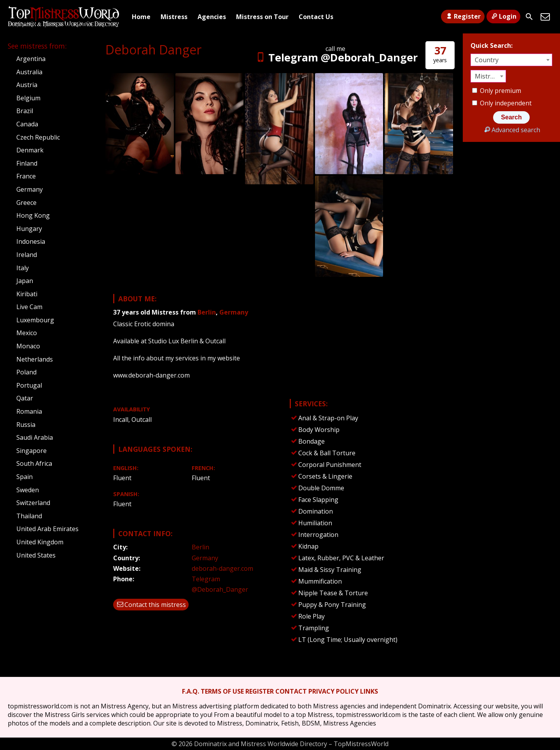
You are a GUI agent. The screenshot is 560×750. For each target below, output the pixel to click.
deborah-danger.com (222, 568)
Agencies (212, 17)
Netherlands (35, 359)
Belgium (28, 98)
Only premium (497, 91)
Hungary (29, 229)
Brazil (25, 111)
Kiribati (27, 294)
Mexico (27, 333)
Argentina (31, 59)
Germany (234, 312)
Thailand (29, 516)
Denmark (30, 150)
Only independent (502, 103)
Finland (27, 163)
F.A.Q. (191, 691)
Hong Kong (33, 215)
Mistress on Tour (262, 17)
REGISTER (260, 691)
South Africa (34, 463)
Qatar (25, 398)
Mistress (174, 17)
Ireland (27, 255)
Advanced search (511, 130)
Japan (25, 281)
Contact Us (316, 17)
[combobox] (511, 60)
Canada (27, 124)
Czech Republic (38, 137)
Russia (26, 425)
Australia (29, 72)
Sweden (28, 490)
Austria (27, 85)
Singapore (31, 451)
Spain (24, 477)
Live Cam (29, 307)
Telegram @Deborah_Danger (336, 57)
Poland (26, 372)
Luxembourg (35, 320)
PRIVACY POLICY (333, 691)
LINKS (369, 691)
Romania (29, 411)
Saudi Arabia (35, 437)
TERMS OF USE (222, 691)
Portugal (29, 385)
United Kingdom (40, 542)
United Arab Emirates (47, 529)
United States (36, 555)
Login (503, 16)
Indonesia (31, 241)
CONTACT (291, 691)
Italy (23, 268)
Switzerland (33, 503)
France (26, 176)
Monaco (28, 346)
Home (141, 17)
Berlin (207, 312)
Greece (26, 203)
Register (463, 16)
